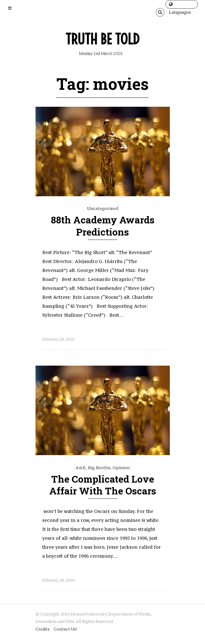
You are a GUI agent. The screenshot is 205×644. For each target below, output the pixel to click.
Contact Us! (65, 629)
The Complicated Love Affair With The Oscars (103, 485)
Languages (180, 5)
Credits (43, 629)
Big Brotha (99, 468)
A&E (81, 468)
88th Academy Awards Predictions (103, 226)
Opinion (121, 468)
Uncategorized (102, 208)
